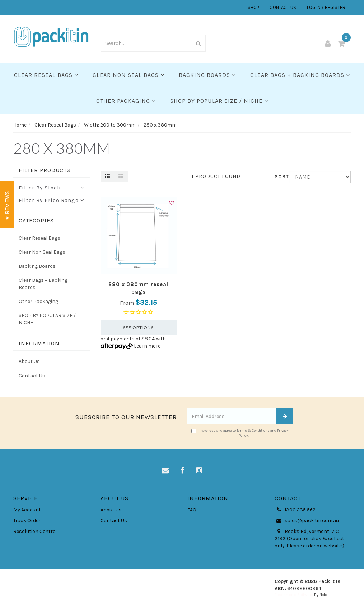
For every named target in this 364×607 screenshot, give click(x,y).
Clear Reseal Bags (46, 75)
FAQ (192, 510)
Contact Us (32, 376)
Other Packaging (126, 101)
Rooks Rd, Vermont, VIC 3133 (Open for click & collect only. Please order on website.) (309, 538)
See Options (138, 328)
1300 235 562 (295, 510)
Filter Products (45, 170)
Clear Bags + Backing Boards (300, 75)
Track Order (27, 521)
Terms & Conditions (253, 431)
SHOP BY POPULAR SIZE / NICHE (219, 101)
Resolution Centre (34, 531)
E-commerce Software (294, 595)
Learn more (147, 346)
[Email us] (165, 471)
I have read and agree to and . (240, 433)
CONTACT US (283, 7)
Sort (279, 177)
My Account (27, 510)
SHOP (253, 7)
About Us (29, 361)
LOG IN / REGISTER (326, 7)
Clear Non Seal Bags (129, 75)
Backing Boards (207, 75)
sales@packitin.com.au (307, 521)
